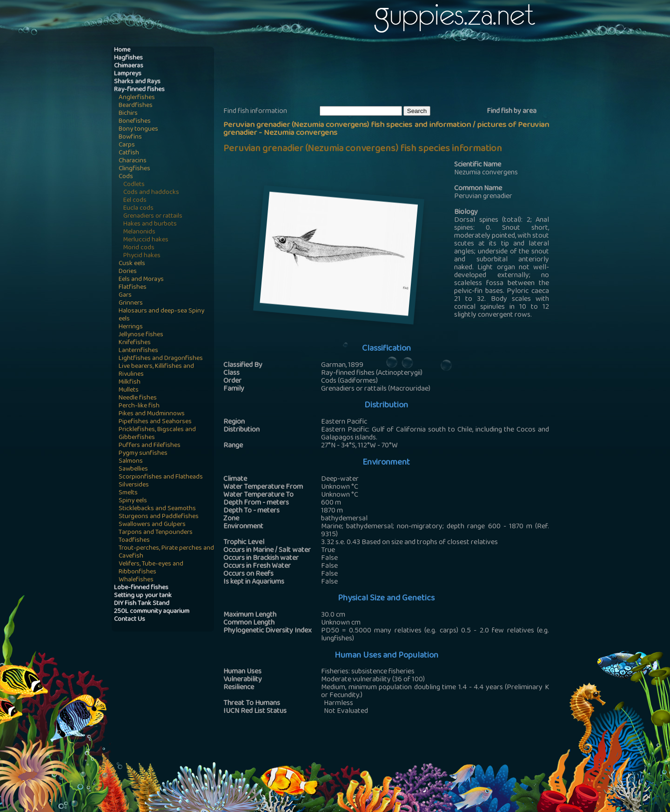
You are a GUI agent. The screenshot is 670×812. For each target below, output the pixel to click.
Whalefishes (136, 580)
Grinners (131, 303)
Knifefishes (135, 343)
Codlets (134, 185)
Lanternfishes (138, 351)
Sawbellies (133, 469)
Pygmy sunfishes (143, 454)
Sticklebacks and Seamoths (157, 509)
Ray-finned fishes (139, 90)
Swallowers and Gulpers (152, 525)
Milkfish (130, 383)
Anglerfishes (137, 98)
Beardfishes (136, 106)
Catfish (129, 153)
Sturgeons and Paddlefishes (159, 517)
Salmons (131, 462)
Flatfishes (133, 288)
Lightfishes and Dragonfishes (161, 359)
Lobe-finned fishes (141, 588)
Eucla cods (138, 209)
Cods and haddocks (151, 193)
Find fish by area (512, 112)
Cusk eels (132, 264)
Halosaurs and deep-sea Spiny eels (161, 315)
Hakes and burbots (150, 224)
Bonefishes (135, 122)
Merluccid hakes (146, 240)
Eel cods (135, 201)
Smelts (128, 493)
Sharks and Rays (137, 82)
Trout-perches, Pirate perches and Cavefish (166, 552)
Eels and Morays (141, 280)
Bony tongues (138, 130)
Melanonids (139, 232)
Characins (133, 161)
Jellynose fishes (141, 335)
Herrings (131, 327)
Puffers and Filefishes (150, 446)
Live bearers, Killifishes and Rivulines (156, 371)
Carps (127, 145)
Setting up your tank (143, 596)
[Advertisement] (393, 75)
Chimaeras (129, 66)
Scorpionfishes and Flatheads (161, 477)
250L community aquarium (152, 612)
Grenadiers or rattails (153, 216)
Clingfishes (134, 169)
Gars (125, 296)
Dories (128, 272)
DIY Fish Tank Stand (142, 604)
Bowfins (130, 137)
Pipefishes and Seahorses (155, 422)
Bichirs (128, 114)
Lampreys (128, 74)
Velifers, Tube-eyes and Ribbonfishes (151, 568)
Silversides (134, 485)
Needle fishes (138, 398)
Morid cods (139, 248)
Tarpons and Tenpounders (156, 533)
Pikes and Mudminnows (152, 414)
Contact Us (130, 620)
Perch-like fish (139, 406)
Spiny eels (133, 501)
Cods (126, 177)
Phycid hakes (142, 256)
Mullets (129, 390)
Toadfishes (134, 541)
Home (122, 50)
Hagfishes (128, 58)
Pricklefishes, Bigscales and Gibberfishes (157, 434)
